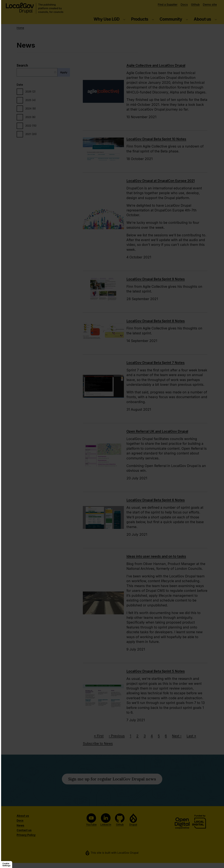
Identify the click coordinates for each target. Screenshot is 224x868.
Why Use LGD (107, 19)
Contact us (24, 830)
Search (22, 65)
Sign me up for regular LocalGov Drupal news (115, 780)
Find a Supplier (168, 5)
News (20, 825)
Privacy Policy (26, 835)
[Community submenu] (187, 19)
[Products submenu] (153, 19)
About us (202, 19)
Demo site (210, 5)
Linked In (106, 820)
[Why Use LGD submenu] (124, 19)
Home (20, 28)
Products (140, 19)
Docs (184, 5)
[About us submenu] (216, 19)
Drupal (133, 820)
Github (195, 5)
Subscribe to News (98, 744)
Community (171, 19)
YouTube (91, 820)
